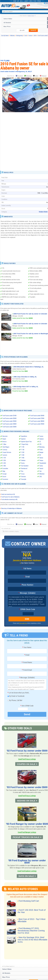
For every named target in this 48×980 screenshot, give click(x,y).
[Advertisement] (25, 147)
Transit (41, 468)
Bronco (4, 442)
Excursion (5, 479)
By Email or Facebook (16, 696)
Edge (4, 471)
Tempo (41, 460)
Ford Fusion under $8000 (37, 421)
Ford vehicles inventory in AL (9, 499)
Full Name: (27, 569)
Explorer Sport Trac (26, 442)
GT (40, 442)
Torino (41, 466)
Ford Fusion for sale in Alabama (10, 497)
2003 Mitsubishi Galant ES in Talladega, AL (28, 367)
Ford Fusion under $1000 (9, 416)
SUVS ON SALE (26, 876)
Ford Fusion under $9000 (37, 424)
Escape (4, 474)
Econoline (5, 468)
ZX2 (41, 477)
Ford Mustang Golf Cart (29, 901)
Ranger (41, 452)
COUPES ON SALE (26, 764)
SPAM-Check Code (27, 609)
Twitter (36, 76)
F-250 (23, 452)
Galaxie (41, 439)
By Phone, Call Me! (15, 701)
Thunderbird (43, 463)
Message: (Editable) (27, 593)
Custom (5, 455)
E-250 (4, 460)
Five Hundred (25, 466)
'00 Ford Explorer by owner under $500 (27, 862)
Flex (22, 471)
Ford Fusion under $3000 (9, 421)
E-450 (4, 466)
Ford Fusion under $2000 (9, 418)
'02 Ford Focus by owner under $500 (27, 751)
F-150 (23, 450)
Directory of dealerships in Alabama (11, 508)
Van (40, 471)
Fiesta (23, 463)
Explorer (23, 439)
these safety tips (23, 623)
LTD (40, 444)
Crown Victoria (7, 452)
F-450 (23, 458)
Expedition (24, 436)
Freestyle (24, 479)
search (33, 30)
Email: (27, 577)
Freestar (23, 477)
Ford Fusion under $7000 (37, 418)
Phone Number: (27, 585)
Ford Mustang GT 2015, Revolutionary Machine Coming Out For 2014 (31, 931)
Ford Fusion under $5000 (9, 427)
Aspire (4, 439)
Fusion (41, 436)
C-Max (4, 444)
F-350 (23, 455)
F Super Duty (24, 444)
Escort (4, 477)
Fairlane (23, 460)
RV (40, 455)
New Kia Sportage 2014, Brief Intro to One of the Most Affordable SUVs (32, 940)
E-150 (4, 458)
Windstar (42, 474)
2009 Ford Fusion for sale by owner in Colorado (30, 314)
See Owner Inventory (28, 563)
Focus (23, 474)
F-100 (23, 447)
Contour (5, 450)
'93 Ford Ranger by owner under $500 (27, 824)
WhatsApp (29, 76)
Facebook (20, 76)
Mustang (42, 447)
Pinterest (44, 76)
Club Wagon (6, 447)
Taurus (41, 458)
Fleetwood (24, 468)
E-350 (4, 463)
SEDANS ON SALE (26, 801)
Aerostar (5, 436)
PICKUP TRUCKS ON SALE (26, 837)
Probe (41, 450)
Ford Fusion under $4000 (9, 424)
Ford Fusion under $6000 (37, 416)
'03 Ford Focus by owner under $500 (27, 787)
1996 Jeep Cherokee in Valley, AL (25, 377)
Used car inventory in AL (8, 494)
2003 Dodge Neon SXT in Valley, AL (26, 387)
